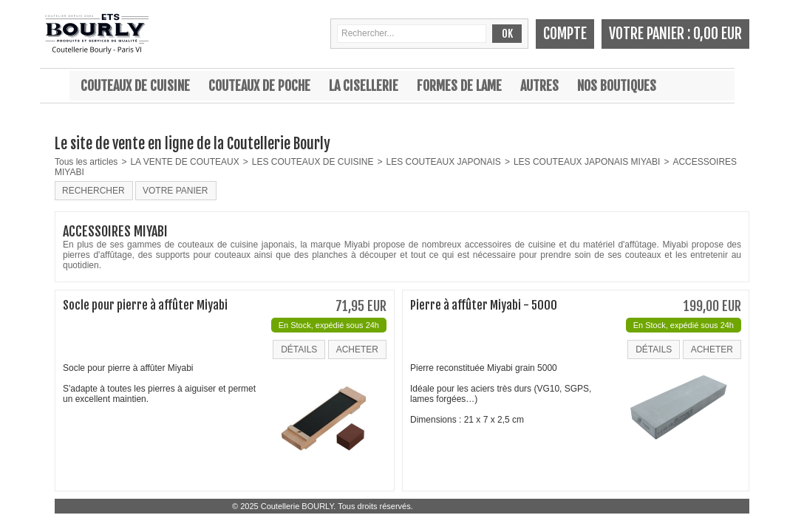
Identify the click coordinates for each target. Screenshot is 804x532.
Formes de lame (459, 86)
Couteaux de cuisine (135, 86)
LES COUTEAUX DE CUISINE (313, 162)
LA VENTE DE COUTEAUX (184, 162)
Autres (539, 86)
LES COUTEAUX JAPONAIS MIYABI (587, 162)
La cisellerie (364, 86)
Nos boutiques (617, 86)
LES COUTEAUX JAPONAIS (444, 162)
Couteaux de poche (259, 86)
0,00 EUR (718, 34)
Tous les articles (86, 162)
